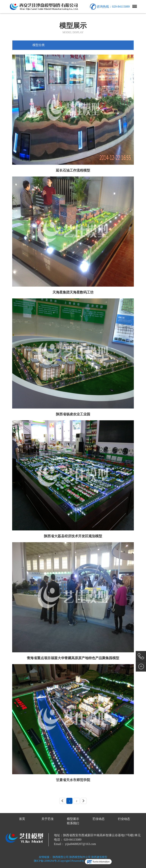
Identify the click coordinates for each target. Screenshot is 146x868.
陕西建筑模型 (99, 857)
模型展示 (73, 819)
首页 (22, 819)
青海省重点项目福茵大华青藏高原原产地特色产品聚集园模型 (73, 658)
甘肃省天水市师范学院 (73, 780)
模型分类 (39, 45)
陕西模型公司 (61, 857)
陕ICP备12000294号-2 (46, 861)
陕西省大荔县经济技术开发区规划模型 (73, 536)
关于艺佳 (48, 819)
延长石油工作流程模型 (73, 170)
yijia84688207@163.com (81, 844)
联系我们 (73, 823)
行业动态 (124, 819)
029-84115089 (73, 840)
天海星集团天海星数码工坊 (73, 292)
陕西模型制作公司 (80, 857)
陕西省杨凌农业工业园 (73, 414)
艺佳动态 (98, 819)
